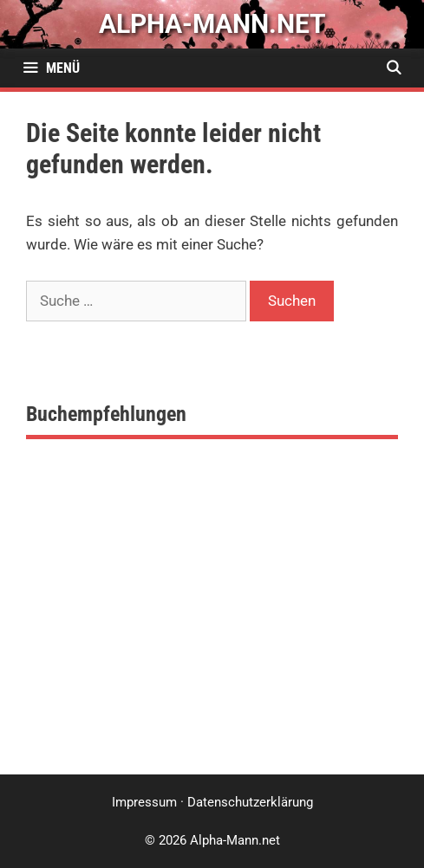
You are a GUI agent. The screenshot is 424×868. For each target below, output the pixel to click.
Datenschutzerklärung (250, 802)
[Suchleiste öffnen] (393, 68)
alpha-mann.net (212, 24)
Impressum (144, 802)
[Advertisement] (212, 627)
